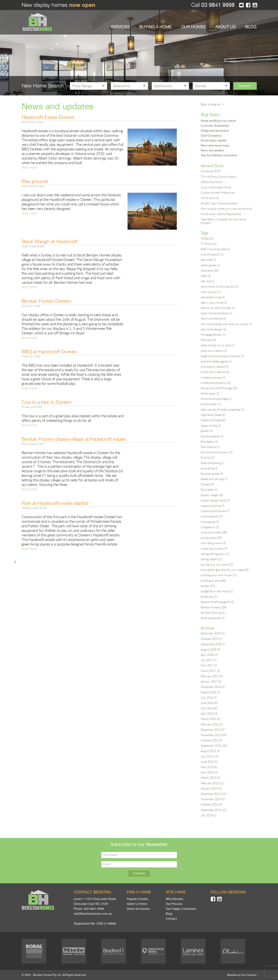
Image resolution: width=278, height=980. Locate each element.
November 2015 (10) (214, 735)
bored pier (209, 596)
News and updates (212, 150)
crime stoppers (212, 516)
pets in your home (214, 303)
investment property (216, 383)
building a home (213, 581)
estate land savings (214, 479)
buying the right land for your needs (225, 570)
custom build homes (215, 511)
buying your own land (217, 564)
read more (29, 167)
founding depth (212, 436)
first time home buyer (217, 452)
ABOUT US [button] (226, 27)
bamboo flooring (213, 613)
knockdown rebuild (215, 367)
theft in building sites (215, 249)
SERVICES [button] (120, 27)
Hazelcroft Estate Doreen (48, 117)
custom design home (215, 500)
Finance (208, 457)
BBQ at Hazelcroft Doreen (49, 351)
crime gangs (210, 522)
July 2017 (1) (209, 660)
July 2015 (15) (209, 756)
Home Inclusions (138, 909)
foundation (209, 442)
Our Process (174, 904)
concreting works (213, 543)
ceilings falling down (215, 554)
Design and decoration (215, 130)
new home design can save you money (226, 324)
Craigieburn (210, 527)
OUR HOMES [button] (193, 27)
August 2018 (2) (210, 649)
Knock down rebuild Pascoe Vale (221, 214)
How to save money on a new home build (226, 209)
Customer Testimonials (215, 126)
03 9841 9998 (217, 5)
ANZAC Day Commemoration (219, 203)
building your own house (219, 575)
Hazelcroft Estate (213, 420)
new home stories (213, 318)
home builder (211, 404)
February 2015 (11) (213, 783)
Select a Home (137, 904)
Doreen (207, 484)
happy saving (211, 425)
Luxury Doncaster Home (216, 187)
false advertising (213, 463)
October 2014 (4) (211, 804)
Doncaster (209, 490)
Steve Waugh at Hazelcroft (50, 241)
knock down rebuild (215, 372)
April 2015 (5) (209, 772)
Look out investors (214, 351)
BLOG (251, 27)
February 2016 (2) (212, 724)
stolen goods (210, 265)
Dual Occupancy (211, 135)
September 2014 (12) (214, 810)
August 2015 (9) (210, 751)
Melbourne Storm (212, 182)
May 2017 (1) (209, 665)
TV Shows (209, 244)
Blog (169, 914)
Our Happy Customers (181, 909)
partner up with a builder (218, 308)
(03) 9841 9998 (94, 909)
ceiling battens (211, 559)
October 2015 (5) (211, 740)
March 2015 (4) (210, 778)
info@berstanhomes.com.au (93, 914)
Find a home (139, 892)
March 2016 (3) (210, 719)
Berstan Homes (214, 607)
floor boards (210, 447)
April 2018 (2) (209, 655)
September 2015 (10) (214, 746)
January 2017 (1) (211, 681)
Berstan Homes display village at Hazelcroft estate (74, 439)
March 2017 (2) (210, 671)
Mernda (208, 340)
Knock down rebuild (213, 140)
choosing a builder (214, 549)
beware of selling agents (217, 602)
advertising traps (213, 618)
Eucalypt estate (212, 474)
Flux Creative (249, 975)
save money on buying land (219, 286)
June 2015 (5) (209, 762)
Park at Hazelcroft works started (55, 503)
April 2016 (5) (209, 714)
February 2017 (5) (212, 676)
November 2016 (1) (213, 687)
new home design (213, 329)
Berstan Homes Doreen (46, 301)
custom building (212, 506)
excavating (209, 468)
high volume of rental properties (222, 409)
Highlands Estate (213, 415)
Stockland (209, 270)
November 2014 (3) (213, 799)
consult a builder (214, 532)
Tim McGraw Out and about (218, 177)
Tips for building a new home (219, 155)
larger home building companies (222, 356)
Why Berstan (175, 899)
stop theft (208, 260)
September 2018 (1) (213, 644)
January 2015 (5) (211, 788)
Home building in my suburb (218, 121)
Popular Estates (137, 899)
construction (211, 538)
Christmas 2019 (211, 171)
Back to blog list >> (212, 104)
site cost (208, 281)
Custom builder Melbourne (218, 193)
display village (212, 495)
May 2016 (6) (209, 708)
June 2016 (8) (209, 703)
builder (208, 586)
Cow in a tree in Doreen (47, 402)
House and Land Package (219, 388)
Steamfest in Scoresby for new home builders (223, 221)
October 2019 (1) (211, 639)
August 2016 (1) (210, 692)
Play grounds (35, 181)
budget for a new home (217, 591)
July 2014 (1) (209, 815)
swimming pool (212, 254)
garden (207, 431)
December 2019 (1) (213, 633)
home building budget (216, 399)
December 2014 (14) (213, 794)
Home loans (210, 393)
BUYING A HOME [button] (155, 27)
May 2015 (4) (209, 767)
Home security (210, 198)
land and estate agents (216, 361)
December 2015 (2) (213, 730)
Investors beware (213, 377)
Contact (171, 919)
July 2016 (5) (209, 698)
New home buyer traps (215, 145)
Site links (176, 892)
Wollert (207, 238)
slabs (206, 276)
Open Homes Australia (217, 313)
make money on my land (218, 345)
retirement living (213, 297)
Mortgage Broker (213, 335)
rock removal (211, 292)
